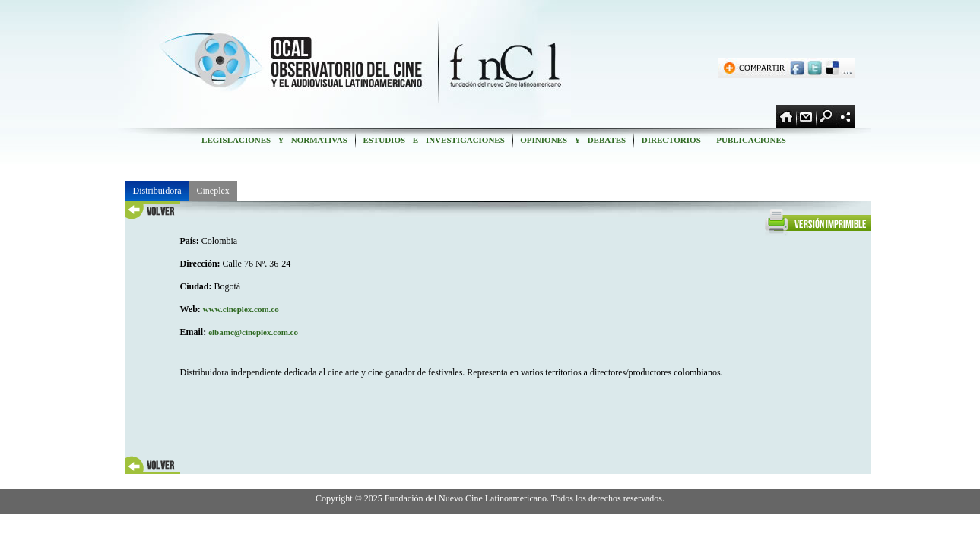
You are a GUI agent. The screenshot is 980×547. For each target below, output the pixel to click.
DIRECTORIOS (671, 140)
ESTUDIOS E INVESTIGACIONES (434, 140)
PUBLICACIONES (752, 140)
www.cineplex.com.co (241, 309)
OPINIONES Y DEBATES (573, 140)
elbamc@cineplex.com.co (253, 332)
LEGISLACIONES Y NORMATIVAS (274, 140)
